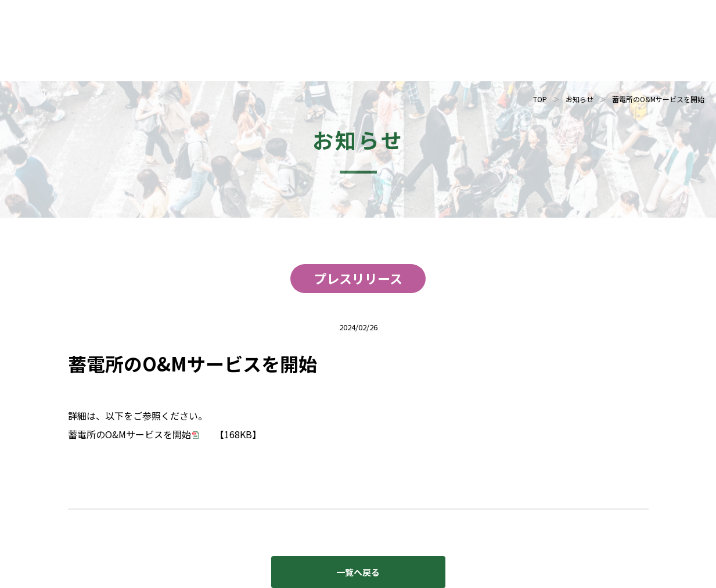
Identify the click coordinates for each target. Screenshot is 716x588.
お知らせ (580, 99)
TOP (540, 99)
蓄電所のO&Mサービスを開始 (129, 434)
